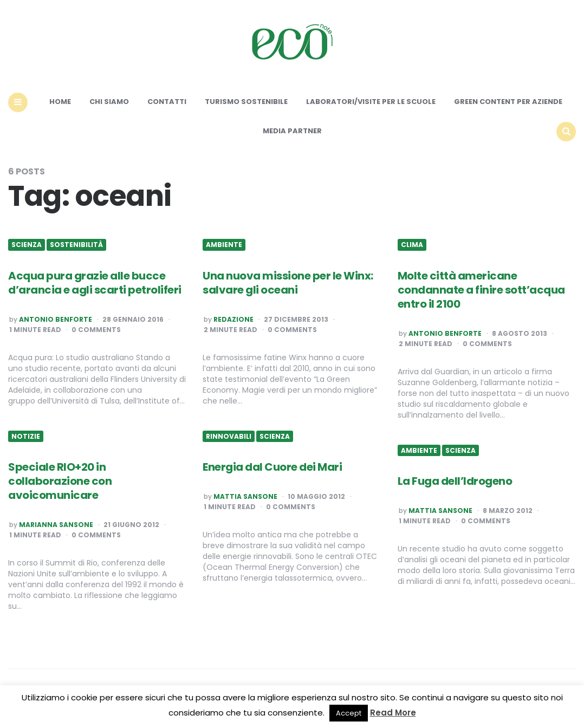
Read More (393, 713)
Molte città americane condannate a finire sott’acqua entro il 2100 (481, 290)
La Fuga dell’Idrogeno (455, 481)
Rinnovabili (229, 437)
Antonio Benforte (56, 320)
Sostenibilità (76, 245)
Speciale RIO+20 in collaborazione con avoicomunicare (60, 481)
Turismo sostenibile (246, 102)
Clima (412, 245)
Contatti (167, 102)
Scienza (27, 245)
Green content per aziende (508, 102)
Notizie (26, 437)
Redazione (233, 320)
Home (60, 102)
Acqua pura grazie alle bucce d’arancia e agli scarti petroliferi (95, 283)
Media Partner (292, 131)
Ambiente (224, 245)
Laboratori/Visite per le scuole (371, 102)
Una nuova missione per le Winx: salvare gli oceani (288, 283)
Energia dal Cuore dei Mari (272, 467)
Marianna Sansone (56, 525)
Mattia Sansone (245, 497)
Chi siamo (109, 102)
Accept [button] (349, 713)
